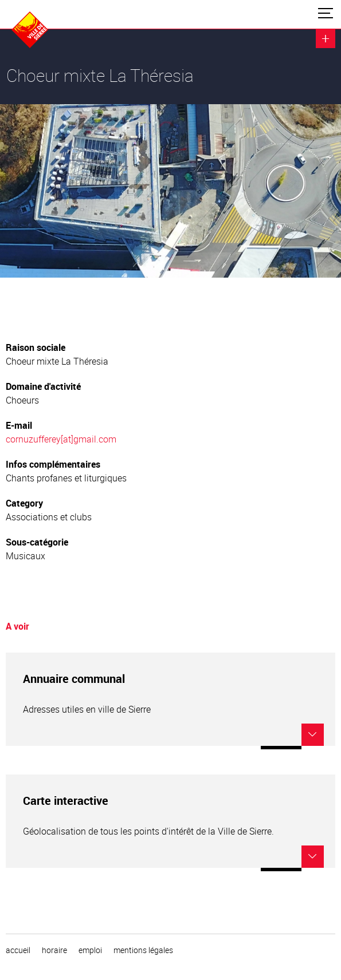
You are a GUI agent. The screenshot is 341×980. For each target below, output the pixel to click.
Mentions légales (143, 950)
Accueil (18, 950)
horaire (54, 950)
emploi (90, 950)
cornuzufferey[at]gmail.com (61, 439)
